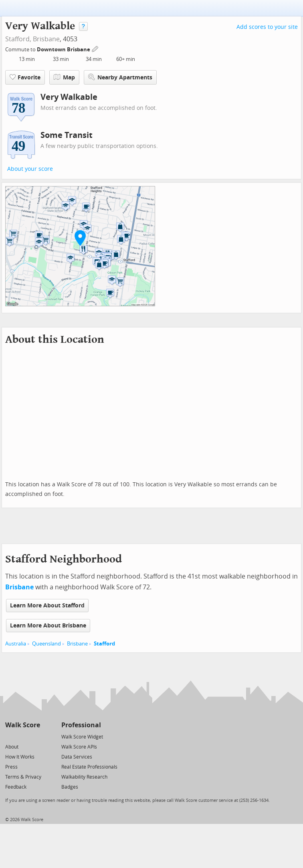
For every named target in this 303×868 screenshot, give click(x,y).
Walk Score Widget (82, 737)
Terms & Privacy (23, 777)
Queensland (46, 644)
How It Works (20, 757)
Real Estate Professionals (89, 767)
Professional (81, 725)
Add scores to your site (267, 27)
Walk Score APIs (79, 747)
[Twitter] (10, 736)
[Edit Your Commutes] (95, 48)
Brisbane (46, 39)
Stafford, (18, 39)
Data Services (77, 757)
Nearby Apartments (120, 77)
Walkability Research (84, 777)
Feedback (16, 787)
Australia (16, 644)
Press (11, 767)
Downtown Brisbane (64, 50)
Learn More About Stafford (47, 606)
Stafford (104, 644)
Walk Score (23, 725)
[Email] (35, 736)
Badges (70, 787)
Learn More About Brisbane (48, 626)
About (12, 747)
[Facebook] (22, 736)
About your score (30, 169)
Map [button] (64, 77)
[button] (80, 238)
